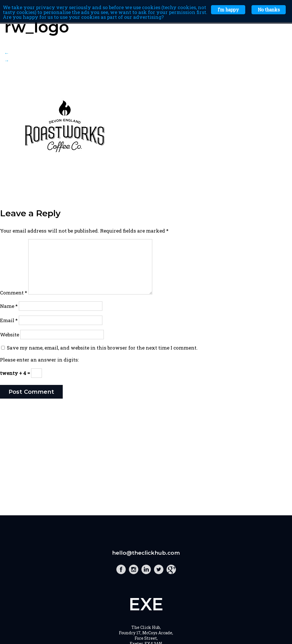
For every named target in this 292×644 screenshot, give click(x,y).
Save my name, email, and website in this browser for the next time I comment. (102, 348)
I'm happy (228, 10)
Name (9, 306)
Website (10, 335)
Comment (14, 293)
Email (9, 320)
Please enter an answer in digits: (39, 360)
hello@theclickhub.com (146, 553)
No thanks (269, 10)
